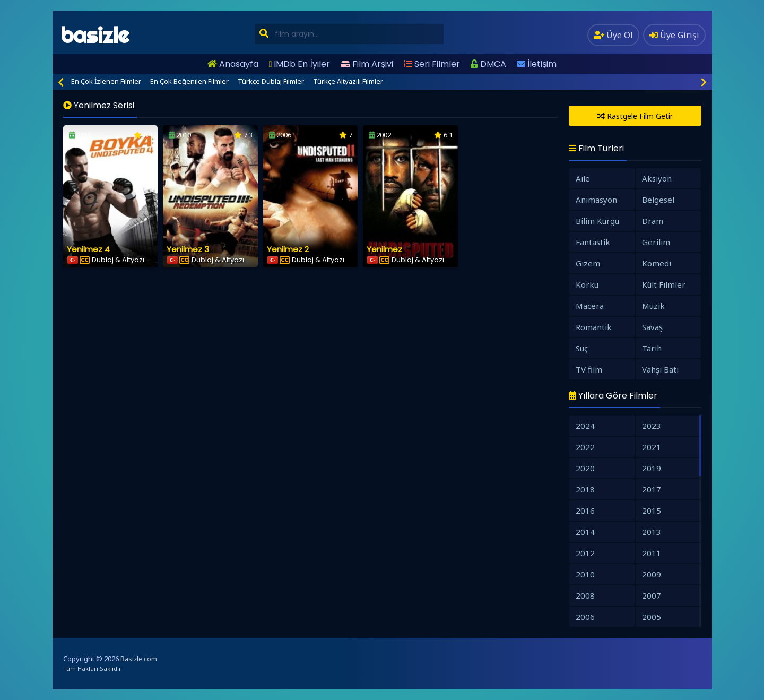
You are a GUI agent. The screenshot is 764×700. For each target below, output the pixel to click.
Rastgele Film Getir (635, 116)
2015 (652, 511)
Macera (590, 306)
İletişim (537, 64)
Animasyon (596, 200)
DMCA (488, 64)
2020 (585, 468)
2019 (652, 468)
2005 (652, 617)
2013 (652, 532)
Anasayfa (233, 64)
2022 (585, 447)
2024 (585, 426)
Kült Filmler (664, 284)
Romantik (594, 327)
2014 (585, 532)
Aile (583, 178)
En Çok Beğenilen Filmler (189, 81)
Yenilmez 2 (288, 249)
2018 (585, 489)
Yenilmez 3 (188, 249)
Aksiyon (657, 178)
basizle (95, 35)
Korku (587, 284)
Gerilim (656, 242)
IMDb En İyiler (299, 64)
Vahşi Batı (660, 369)
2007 (652, 595)
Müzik (653, 306)
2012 (585, 553)
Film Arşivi (367, 64)
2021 (652, 447)
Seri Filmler (432, 64)
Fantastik (593, 242)
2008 (585, 595)
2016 (585, 511)
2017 (652, 489)
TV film (589, 369)
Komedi (657, 263)
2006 (585, 617)
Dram (653, 221)
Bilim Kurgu (597, 221)
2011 (652, 553)
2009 (652, 574)
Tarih (652, 348)
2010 (585, 574)
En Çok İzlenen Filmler (106, 81)
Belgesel (658, 200)
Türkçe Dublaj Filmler (271, 81)
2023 (652, 426)
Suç (582, 348)
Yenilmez (384, 249)
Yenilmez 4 (88, 249)
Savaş (652, 327)
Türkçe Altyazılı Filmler (348, 81)
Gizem (588, 263)
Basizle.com (139, 659)
